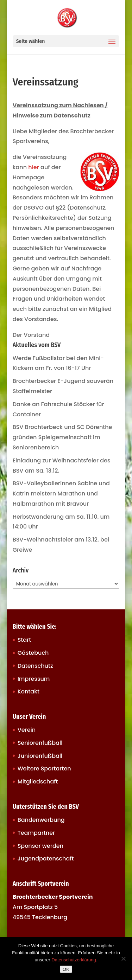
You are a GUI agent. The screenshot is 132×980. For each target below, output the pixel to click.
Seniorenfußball (40, 743)
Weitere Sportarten (44, 768)
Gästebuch (33, 653)
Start (24, 640)
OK (66, 969)
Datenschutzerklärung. (74, 960)
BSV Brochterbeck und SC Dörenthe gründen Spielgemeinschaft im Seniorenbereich (62, 437)
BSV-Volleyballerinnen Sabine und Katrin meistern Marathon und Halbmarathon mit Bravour (61, 494)
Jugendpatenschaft (46, 859)
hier (34, 167)
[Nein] (123, 959)
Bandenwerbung (41, 820)
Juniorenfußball (40, 756)
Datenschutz (35, 666)
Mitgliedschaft (38, 782)
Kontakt (29, 691)
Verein (27, 730)
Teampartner (36, 833)
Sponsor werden (40, 846)
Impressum (34, 679)
